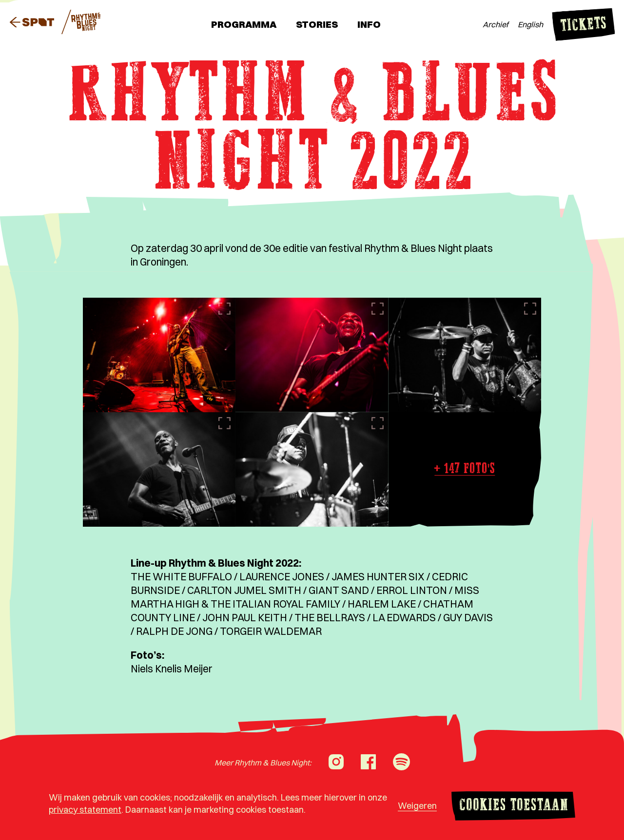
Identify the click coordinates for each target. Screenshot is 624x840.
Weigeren (417, 806)
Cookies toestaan (513, 806)
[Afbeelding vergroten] (159, 355)
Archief (495, 24)
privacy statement (85, 810)
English (530, 24)
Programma (244, 24)
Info (369, 24)
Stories (317, 24)
